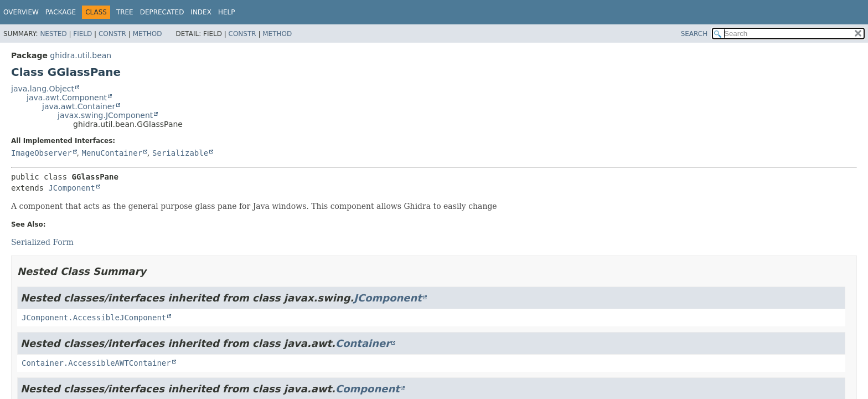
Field (82, 34)
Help (227, 12)
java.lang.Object (43, 89)
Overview (21, 12)
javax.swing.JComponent (105, 115)
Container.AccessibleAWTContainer (96, 363)
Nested (53, 34)
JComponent (71, 188)
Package (61, 12)
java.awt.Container (79, 106)
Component (368, 389)
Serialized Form (42, 242)
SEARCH (694, 34)
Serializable (180, 153)
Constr (112, 34)
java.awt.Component (67, 98)
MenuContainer (112, 153)
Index (201, 12)
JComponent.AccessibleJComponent (94, 318)
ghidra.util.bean (81, 55)
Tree (125, 12)
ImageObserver (42, 153)
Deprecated (162, 12)
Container (363, 343)
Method (148, 34)
